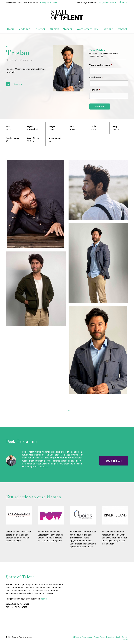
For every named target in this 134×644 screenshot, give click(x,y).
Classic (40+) (13, 60)
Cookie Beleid (122, 637)
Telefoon (95, 90)
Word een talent (87, 29)
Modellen (24, 29)
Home (11, 29)
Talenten (40, 29)
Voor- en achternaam (101, 65)
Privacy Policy (99, 637)
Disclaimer (110, 637)
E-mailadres (96, 78)
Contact (122, 29)
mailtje (44, 599)
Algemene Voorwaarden (83, 637)
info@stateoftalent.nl (108, 2)
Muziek (54, 29)
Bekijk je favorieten (49, 2)
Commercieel (27, 60)
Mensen (68, 29)
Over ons (107, 29)
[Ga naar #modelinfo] (27, 84)
